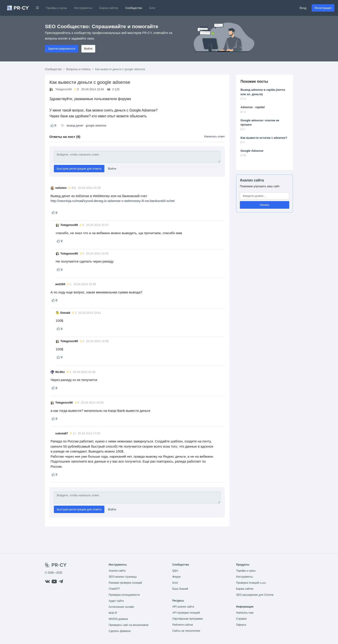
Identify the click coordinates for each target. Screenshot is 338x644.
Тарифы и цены (56, 8)
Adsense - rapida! (253, 107)
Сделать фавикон (120, 631)
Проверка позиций (251, 583)
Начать (265, 205)
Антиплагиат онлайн (121, 607)
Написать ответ (214, 136)
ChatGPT (114, 589)
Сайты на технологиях (186, 631)
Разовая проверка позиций (125, 583)
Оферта (241, 625)
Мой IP (113, 613)
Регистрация (323, 8)
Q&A (175, 571)
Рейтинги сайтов (183, 625)
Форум (176, 577)
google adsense (96, 125)
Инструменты (83, 8)
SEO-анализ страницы (123, 577)
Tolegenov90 (63, 89)
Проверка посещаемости (124, 595)
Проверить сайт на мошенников (129, 625)
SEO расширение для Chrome (255, 595)
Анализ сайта (252, 180)
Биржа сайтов (109, 8)
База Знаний (180, 589)
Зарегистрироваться (62, 49)
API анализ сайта (183, 607)
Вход (303, 8)
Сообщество (134, 8)
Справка (241, 619)
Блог (152, 8)
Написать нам (245, 613)
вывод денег (75, 125)
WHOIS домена (118, 619)
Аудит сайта (116, 601)
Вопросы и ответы (78, 69)
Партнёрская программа (188, 619)
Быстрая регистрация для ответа (79, 169)
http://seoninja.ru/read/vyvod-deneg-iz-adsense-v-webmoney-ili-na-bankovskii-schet (113, 201)
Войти (88, 49)
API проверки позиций (186, 613)
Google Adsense (252, 151)
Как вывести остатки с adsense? (264, 138)
